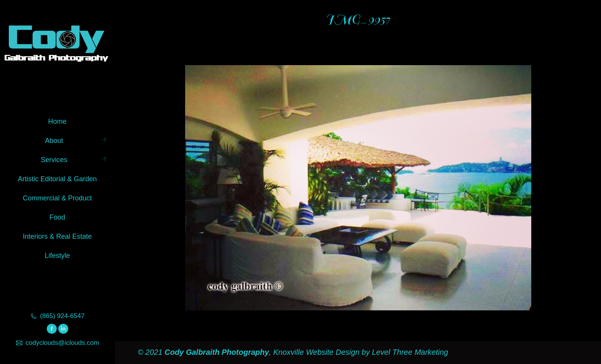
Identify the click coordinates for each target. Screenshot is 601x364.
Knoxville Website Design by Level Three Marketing (360, 352)
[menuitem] (57, 120)
